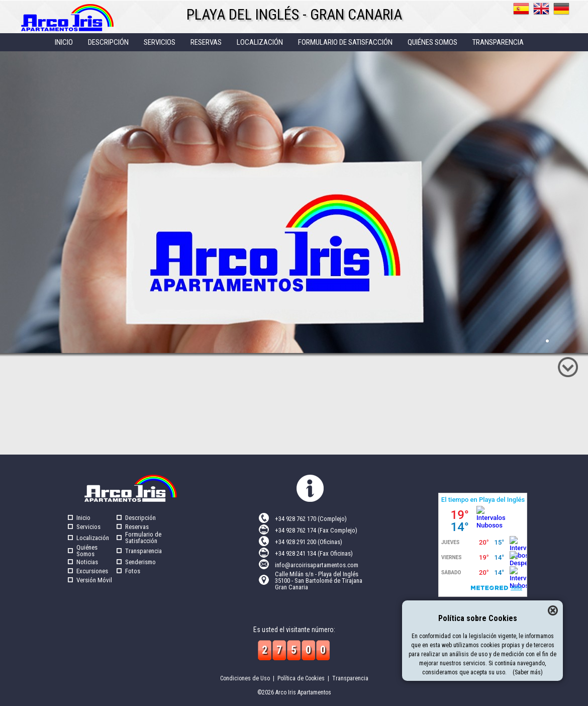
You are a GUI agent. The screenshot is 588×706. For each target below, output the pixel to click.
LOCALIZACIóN (260, 42)
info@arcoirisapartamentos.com (317, 565)
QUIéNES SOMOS (432, 42)
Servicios (88, 527)
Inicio (83, 518)
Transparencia (143, 551)
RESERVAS (206, 42)
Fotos (133, 571)
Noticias (87, 562)
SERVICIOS (160, 42)
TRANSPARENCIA (498, 42)
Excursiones (92, 571)
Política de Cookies (301, 678)
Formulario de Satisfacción (143, 538)
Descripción (140, 518)
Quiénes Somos (87, 551)
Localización (93, 538)
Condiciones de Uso (245, 678)
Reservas (137, 527)
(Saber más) (528, 672)
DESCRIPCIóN (108, 42)
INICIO (64, 42)
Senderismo (140, 562)
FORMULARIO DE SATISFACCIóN (345, 42)
